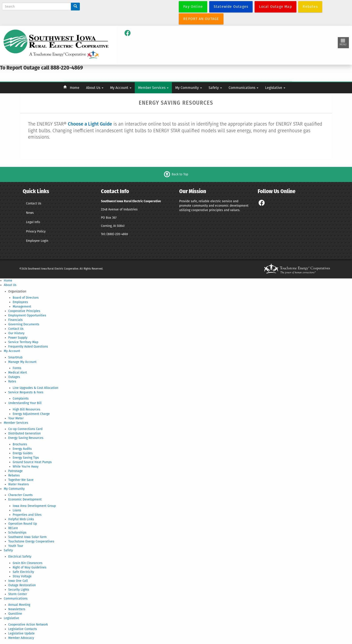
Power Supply (18, 338)
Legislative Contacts (23, 629)
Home (75, 88)
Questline (15, 614)
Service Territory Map (23, 342)
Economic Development (25, 499)
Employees (20, 302)
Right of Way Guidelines (30, 567)
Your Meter (16, 418)
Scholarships (17, 533)
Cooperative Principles (24, 311)
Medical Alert (18, 373)
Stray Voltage (22, 576)
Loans (17, 510)
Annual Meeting (19, 605)
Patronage (15, 471)
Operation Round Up (23, 524)
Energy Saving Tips (26, 458)
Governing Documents (24, 324)
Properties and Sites (27, 515)
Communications (243, 88)
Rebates (14, 475)
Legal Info (33, 222)
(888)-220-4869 (117, 234)
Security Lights (19, 590)
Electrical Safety (20, 557)
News (30, 213)
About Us (95, 88)
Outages (14, 377)
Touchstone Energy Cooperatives (31, 541)
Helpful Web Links (21, 519)
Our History (16, 333)
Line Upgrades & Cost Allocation (35, 388)
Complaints (21, 399)
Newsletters (17, 609)
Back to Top (180, 174)
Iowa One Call (18, 581)
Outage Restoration (22, 585)
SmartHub (15, 357)
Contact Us (34, 203)
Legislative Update (21, 633)
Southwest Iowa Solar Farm (27, 537)
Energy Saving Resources (26, 438)
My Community (189, 88)
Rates (12, 381)
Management (22, 307)
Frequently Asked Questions (28, 347)
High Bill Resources (26, 409)
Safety (215, 88)
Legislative (275, 88)
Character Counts (20, 495)
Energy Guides (23, 453)
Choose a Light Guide (90, 124)
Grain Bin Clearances (28, 563)
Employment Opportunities (27, 315)
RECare (13, 528)
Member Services (153, 88)
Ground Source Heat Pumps (32, 462)
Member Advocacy (21, 638)
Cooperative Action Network (28, 625)
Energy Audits (22, 449)
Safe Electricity (23, 572)
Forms (17, 368)
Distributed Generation (24, 433)
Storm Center (18, 594)
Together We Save (21, 480)
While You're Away (26, 467)
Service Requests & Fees (26, 392)
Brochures (20, 444)
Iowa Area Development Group (34, 506)
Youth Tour (16, 546)
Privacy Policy (36, 231)
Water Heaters (19, 484)
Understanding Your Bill (25, 403)
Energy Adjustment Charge (31, 414)
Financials (15, 320)
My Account (121, 88)
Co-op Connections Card (25, 429)
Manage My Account (22, 362)
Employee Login (37, 241)
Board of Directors (26, 298)
